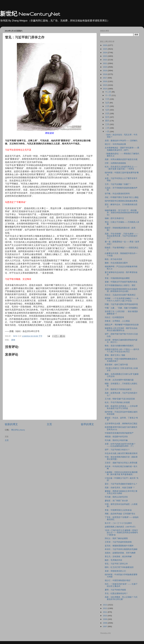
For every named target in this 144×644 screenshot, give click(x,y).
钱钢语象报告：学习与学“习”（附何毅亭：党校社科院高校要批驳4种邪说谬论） (122, 213)
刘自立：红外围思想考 (114, 317)
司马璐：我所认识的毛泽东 (116, 497)
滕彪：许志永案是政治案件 (116, 263)
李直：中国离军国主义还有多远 (118, 510)
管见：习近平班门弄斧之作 (116, 564)
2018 (105, 74)
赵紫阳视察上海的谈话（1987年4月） (121, 527)
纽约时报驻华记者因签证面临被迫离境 (121, 201)
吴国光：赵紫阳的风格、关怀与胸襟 (120, 553)
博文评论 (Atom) (18, 430)
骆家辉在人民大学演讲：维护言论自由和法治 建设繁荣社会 (121, 329)
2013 (105, 605)
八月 (107, 106)
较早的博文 (87, 424)
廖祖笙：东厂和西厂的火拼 (116, 501)
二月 (107, 128)
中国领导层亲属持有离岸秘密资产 (119, 433)
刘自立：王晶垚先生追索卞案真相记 (120, 295)
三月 (107, 124)
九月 (107, 103)
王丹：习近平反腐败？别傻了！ (118, 184)
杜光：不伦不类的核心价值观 (117, 402)
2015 (105, 85)
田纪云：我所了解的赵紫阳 (116, 538)
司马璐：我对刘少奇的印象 (116, 440)
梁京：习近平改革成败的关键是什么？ (121, 484)
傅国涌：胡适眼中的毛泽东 (116, 437)
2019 (105, 71)
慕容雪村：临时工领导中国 (116, 365)
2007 (105, 626)
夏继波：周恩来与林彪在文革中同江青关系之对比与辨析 (121, 492)
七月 (107, 110)
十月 (107, 99)
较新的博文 (11, 424)
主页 (49, 424)
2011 (105, 612)
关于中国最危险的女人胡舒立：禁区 (120, 285)
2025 (105, 49)
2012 (105, 608)
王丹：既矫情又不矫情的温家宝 (118, 389)
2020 (105, 67)
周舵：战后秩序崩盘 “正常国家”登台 (120, 514)
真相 (13, 340)
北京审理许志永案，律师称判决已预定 (121, 424)
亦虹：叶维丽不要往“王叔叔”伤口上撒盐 (122, 197)
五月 (107, 117)
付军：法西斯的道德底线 (115, 163)
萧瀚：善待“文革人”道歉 (115, 355)
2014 (105, 89)
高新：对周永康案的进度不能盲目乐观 (121, 159)
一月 (107, 132)
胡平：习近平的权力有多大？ (117, 450)
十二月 (108, 92)
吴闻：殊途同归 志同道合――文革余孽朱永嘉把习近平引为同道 (121, 407)
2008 (105, 623)
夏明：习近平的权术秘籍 (115, 590)
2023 (105, 56)
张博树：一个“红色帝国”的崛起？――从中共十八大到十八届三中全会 (122, 300)
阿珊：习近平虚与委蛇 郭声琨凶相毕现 (121, 304)
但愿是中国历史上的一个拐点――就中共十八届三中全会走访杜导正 (122, 351)
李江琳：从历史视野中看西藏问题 (119, 380)
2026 (105, 45)
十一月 (108, 95)
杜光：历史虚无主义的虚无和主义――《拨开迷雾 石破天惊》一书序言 (121, 168)
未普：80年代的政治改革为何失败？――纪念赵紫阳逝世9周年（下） (120, 445)
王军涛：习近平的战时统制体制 (118, 542)
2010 (105, 616)
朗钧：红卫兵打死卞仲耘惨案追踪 (119, 567)
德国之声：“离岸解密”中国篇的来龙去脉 (122, 325)
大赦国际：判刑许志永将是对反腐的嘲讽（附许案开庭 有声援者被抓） (121, 473)
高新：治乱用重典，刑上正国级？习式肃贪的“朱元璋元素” (121, 598)
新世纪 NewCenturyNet (30, 14)
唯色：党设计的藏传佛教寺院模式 (119, 346)
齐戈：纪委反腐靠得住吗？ (116, 594)
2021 (105, 63)
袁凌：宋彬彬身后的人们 (115, 571)
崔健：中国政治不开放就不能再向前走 (121, 282)
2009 (105, 619)
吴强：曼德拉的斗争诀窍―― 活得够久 (121, 141)
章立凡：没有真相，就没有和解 (118, 557)
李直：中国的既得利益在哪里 (117, 278)
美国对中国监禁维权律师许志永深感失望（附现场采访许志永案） (121, 290)
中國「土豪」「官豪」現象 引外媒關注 (121, 308)
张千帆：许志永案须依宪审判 (117, 194)
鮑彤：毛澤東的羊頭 (113, 560)
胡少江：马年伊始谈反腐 (115, 144)
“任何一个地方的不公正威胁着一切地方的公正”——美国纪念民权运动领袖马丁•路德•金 (121, 533)
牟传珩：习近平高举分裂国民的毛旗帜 (121, 549)
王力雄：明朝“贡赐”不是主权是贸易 (120, 399)
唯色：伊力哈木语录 (113, 259)
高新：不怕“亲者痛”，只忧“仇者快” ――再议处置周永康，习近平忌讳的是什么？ (122, 236)
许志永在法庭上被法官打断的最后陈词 (121, 453)
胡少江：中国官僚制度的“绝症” (118, 580)
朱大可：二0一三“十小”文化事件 (118, 523)
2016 (105, 81)
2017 (105, 78)
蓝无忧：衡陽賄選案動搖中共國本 (119, 546)
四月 (107, 121)
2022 (105, 60)
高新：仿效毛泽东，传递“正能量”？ (120, 488)
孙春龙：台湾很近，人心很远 (117, 321)
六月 (107, 114)
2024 (105, 53)
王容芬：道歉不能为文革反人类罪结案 (121, 463)
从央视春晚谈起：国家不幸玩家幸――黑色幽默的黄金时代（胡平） (122, 149)
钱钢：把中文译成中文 (114, 218)
